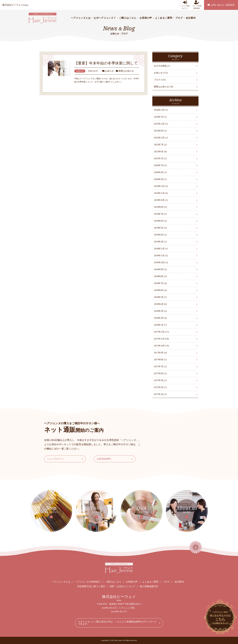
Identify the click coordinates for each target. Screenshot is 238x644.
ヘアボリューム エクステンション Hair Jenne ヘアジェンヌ (43, 18)
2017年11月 (161, 339)
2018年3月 (160, 311)
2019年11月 (161, 193)
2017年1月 (160, 394)
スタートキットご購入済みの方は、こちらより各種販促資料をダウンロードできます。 (117, 623)
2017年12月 (161, 332)
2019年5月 (160, 228)
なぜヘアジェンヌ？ (105, 18)
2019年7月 (160, 214)
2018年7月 (160, 283)
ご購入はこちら (128, 18)
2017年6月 (160, 373)
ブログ (179, 18)
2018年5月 (160, 297)
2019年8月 (160, 207)
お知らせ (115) (161, 73)
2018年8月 (160, 276)
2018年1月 (160, 325)
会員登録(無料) (104, 459)
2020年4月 (160, 172)
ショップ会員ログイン (185, 5)
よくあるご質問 (164, 18)
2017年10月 (161, 346)
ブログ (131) (160, 80)
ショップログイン (56, 459)
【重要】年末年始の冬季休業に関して (106, 63)
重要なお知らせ (126, 71)
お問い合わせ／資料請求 (221, 5)
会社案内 (191, 18)
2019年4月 (160, 235)
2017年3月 (160, 380)
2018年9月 (160, 269)
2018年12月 (161, 249)
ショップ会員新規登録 (197, 5)
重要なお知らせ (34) (164, 87)
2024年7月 (160, 117)
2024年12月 (161, 110)
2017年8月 (160, 360)
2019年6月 (160, 221)
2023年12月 (161, 124)
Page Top (200, 550)
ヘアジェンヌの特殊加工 (88, 582)
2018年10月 (161, 263)
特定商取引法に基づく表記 (91, 586)
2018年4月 (160, 304)
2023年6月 (160, 131)
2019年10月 (161, 200)
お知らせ (109, 71)
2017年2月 (160, 387)
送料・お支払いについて (122, 586)
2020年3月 (160, 179)
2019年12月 (161, 186)
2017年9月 (160, 353)
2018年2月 (160, 318)
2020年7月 (160, 165)
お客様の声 (146, 18)
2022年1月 (160, 158)
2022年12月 (161, 138)
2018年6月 (160, 290)
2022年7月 (160, 145)
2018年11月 (161, 256)
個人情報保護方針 (149, 586)
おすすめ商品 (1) (162, 66)
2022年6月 (160, 152)
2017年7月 (160, 367)
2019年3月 (160, 242)
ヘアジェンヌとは (81, 18)
